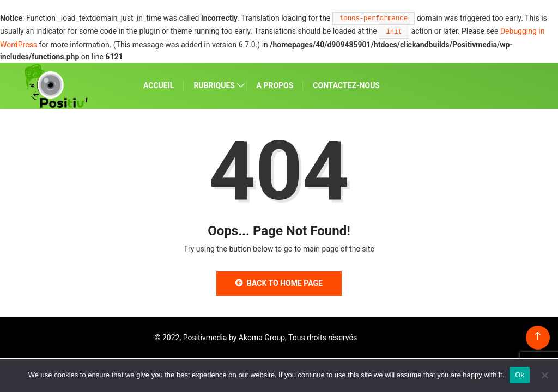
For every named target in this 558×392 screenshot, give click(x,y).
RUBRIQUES (214, 85)
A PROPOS (275, 85)
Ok (520, 375)
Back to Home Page (279, 283)
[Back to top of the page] (538, 336)
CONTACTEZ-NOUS (346, 85)
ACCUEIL (159, 85)
